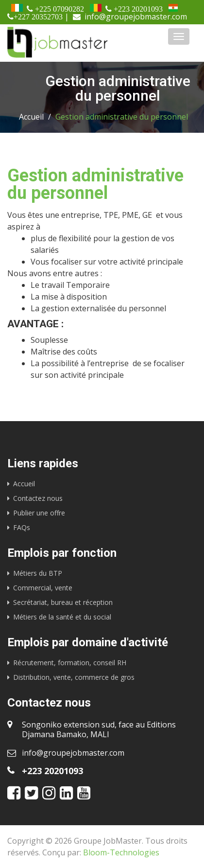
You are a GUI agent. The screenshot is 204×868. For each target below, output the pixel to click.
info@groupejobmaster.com (73, 753)
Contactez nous (38, 498)
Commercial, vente (43, 588)
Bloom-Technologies (121, 852)
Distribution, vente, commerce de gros (74, 677)
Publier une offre (39, 513)
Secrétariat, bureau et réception (63, 602)
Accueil (31, 117)
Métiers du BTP (38, 573)
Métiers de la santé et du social (62, 617)
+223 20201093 (52, 771)
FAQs (22, 527)
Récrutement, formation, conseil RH (70, 663)
